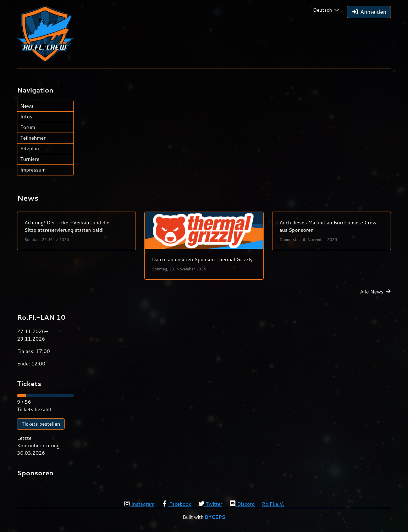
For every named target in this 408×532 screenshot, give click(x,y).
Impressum (33, 170)
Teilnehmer (33, 138)
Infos (26, 117)
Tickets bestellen (41, 424)
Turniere (30, 159)
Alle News (372, 292)
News (27, 106)
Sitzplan (30, 149)
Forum (28, 127)
